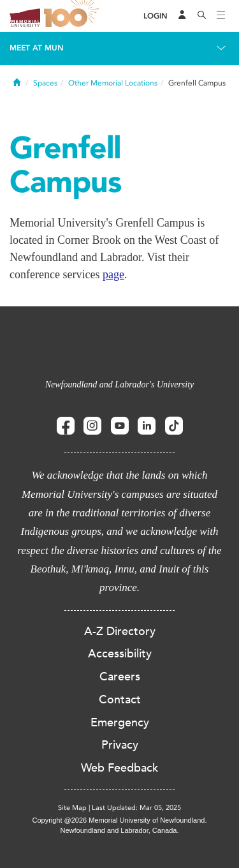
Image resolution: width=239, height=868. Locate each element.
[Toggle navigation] (221, 16)
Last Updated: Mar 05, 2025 (136, 808)
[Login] (156, 16)
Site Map (72, 808)
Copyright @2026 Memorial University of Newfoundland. (119, 820)
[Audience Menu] (182, 16)
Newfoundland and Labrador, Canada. (120, 830)
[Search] (202, 16)
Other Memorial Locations (113, 83)
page (113, 274)
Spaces (45, 83)
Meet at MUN (37, 48)
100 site (73, 16)
